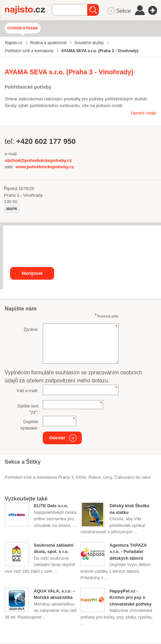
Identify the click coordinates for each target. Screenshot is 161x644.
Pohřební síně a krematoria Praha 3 (39, 477)
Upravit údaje (143, 113)
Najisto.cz (28, 10)
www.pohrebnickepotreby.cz (45, 167)
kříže (81, 477)
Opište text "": (28, 409)
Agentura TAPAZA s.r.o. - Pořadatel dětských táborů (128, 552)
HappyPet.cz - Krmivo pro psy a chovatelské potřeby (131, 597)
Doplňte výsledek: (29, 425)
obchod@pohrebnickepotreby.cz (38, 160)
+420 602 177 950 (46, 141)
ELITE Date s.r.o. (51, 506)
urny (108, 477)
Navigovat (32, 273)
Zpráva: (31, 329)
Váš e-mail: (27, 391)
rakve (95, 477)
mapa (12, 209)
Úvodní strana (23, 28)
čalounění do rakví (133, 477)
